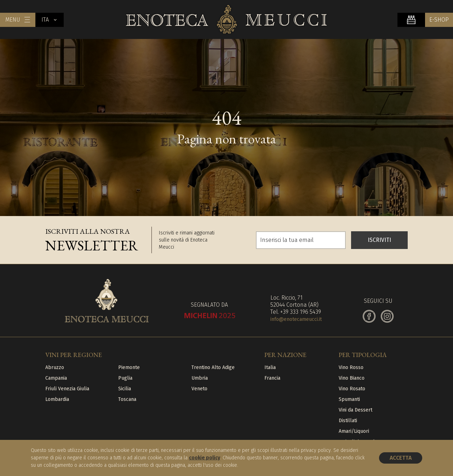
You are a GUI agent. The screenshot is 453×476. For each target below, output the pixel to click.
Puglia (125, 378)
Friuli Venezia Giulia (67, 389)
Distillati (348, 421)
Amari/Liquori (354, 431)
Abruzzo (55, 367)
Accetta (401, 458)
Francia (272, 378)
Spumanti (349, 399)
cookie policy (205, 458)
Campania (56, 378)
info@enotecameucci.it (296, 319)
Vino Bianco (352, 378)
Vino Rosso (351, 367)
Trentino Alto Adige (213, 367)
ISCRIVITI (379, 240)
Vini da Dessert (355, 410)
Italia (270, 367)
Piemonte (129, 367)
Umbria (200, 378)
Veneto (199, 389)
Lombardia (57, 399)
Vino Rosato (352, 389)
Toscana (127, 399)
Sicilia (125, 389)
